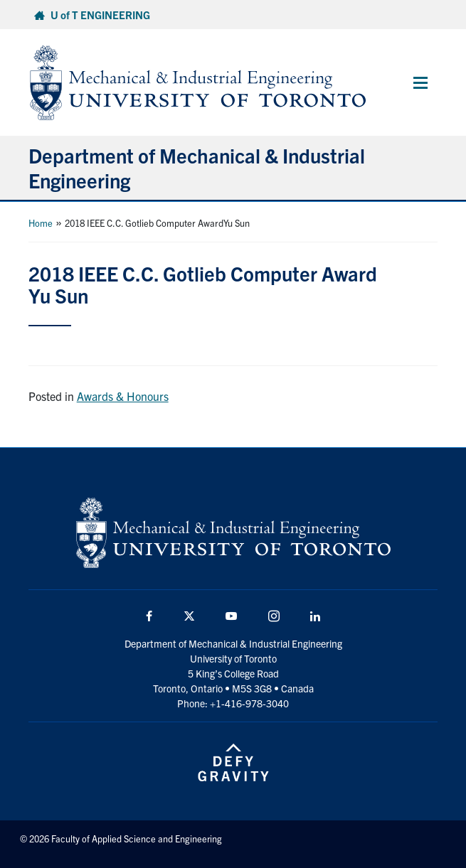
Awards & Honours (123, 396)
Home (41, 223)
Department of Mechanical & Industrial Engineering (197, 167)
